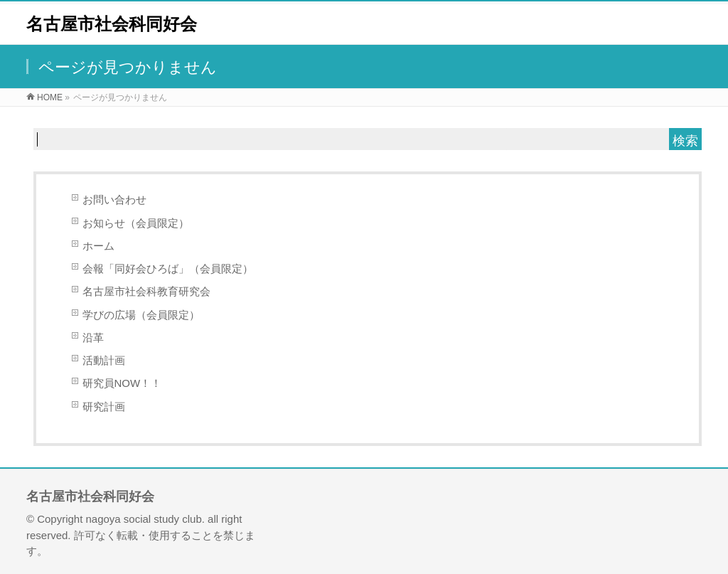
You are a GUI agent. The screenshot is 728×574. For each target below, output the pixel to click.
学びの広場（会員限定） (141, 315)
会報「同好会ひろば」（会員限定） (168, 269)
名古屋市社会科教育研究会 (146, 291)
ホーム (98, 246)
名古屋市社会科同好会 (112, 24)
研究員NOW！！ (122, 383)
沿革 (93, 338)
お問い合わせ (114, 200)
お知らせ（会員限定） (136, 223)
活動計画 (104, 360)
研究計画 (104, 406)
